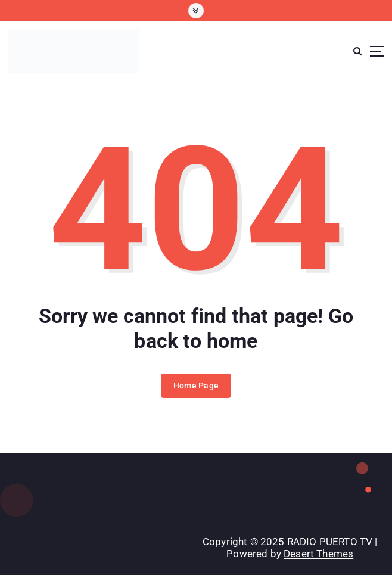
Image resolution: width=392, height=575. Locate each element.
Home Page (196, 386)
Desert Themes (318, 554)
